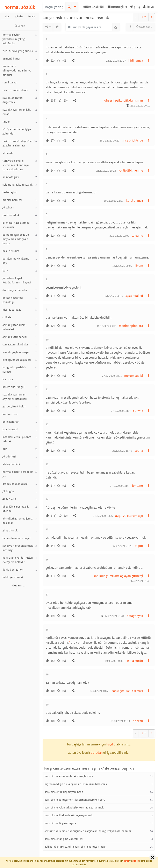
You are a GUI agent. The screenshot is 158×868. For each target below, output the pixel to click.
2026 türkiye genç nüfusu (18, 51)
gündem (20, 16)
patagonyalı (135, 616)
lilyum (139, 266)
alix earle (8, 153)
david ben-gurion (13, 570)
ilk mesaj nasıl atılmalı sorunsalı (16, 225)
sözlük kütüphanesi (15, 337)
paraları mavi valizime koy (16, 261)
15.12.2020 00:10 (113, 296)
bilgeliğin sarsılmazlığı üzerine (16, 509)
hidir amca (136, 60)
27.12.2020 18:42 (122, 451)
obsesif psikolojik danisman (124, 100)
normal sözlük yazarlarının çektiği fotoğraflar (14, 39)
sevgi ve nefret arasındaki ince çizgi (18, 548)
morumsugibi (134, 376)
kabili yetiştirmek (13, 577)
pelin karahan (11, 422)
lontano (138, 485)
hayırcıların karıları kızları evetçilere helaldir (18, 560)
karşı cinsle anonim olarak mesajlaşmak (69, 776)
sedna (139, 450)
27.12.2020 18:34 (121, 411)
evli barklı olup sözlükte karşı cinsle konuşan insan (75, 847)
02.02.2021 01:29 (122, 546)
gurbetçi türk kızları (14, 406)
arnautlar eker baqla (15, 484)
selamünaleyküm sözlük (17, 185)
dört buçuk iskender (15, 290)
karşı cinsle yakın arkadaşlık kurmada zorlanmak (74, 807)
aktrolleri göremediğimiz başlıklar (17, 521)
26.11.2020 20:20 (109, 140)
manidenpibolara (131, 326)
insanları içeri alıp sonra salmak (17, 439)
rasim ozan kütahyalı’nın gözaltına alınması (17, 143)
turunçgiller (117, 7)
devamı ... (19, 585)
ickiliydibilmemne (131, 170)
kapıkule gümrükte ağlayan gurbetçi (118, 576)
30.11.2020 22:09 (119, 236)
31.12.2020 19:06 (103, 516)
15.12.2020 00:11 (107, 326)
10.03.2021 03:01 (115, 661)
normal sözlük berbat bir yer (18, 474)
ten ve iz (9, 499)
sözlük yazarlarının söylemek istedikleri (15, 397)
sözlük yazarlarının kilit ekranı (17, 112)
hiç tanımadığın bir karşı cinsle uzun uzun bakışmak (76, 784)
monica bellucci (12, 200)
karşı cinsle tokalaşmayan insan (64, 792)
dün (5, 449)
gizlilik (136, 861)
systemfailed (134, 296)
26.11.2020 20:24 (106, 171)
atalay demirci (11, 464)
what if (8, 207)
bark (5, 270)
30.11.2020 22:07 (114, 201)
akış (7, 16)
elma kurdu (135, 661)
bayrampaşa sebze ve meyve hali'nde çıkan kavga (16, 239)
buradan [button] (97, 752)
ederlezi (9, 456)
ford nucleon (10, 414)
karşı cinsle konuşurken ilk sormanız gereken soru (75, 800)
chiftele (7, 317)
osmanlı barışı (11, 58)
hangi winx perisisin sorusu (14, 369)
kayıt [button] (110, 744)
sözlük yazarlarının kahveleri (14, 327)
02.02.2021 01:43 (140, 581)
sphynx (138, 411)
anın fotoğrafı (11, 177)
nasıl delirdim (11, 251)
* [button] (69, 642)
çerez (126, 861)
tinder (6, 122)
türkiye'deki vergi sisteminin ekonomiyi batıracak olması (16, 165)
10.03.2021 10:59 (99, 691)
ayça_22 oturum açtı (129, 516)
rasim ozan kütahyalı (15, 90)
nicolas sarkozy (12, 310)
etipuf (139, 546)
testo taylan (10, 192)
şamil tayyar (10, 82)
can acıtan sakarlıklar (15, 344)
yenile (20, 26)
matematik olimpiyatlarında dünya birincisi (17, 70)
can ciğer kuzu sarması (127, 691)
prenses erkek (11, 215)
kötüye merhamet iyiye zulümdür (17, 131)
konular (32, 16)
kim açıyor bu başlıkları (17, 360)
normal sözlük (20, 7)
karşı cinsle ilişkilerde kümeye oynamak (69, 815)
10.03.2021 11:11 (120, 721)
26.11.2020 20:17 (116, 61)
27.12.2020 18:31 (112, 376)
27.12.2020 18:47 (120, 486)
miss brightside (132, 140)
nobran (138, 721)
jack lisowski (10, 429)
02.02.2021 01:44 (114, 616)
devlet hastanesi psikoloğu (13, 300)
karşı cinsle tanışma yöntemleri (63, 839)
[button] (94, 7)
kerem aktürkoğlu (13, 387)
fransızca (8, 379)
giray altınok (10, 530)
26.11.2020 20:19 (140, 105)
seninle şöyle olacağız (16, 352)
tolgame (137, 235)
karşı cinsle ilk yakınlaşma (60, 823)
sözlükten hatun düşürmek (13, 100)
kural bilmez (134, 200)
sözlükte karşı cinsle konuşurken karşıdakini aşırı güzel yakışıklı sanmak (88, 831)
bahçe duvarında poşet (17, 538)
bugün (8, 491)
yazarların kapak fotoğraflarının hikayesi (17, 280)
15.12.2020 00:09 (122, 266)
